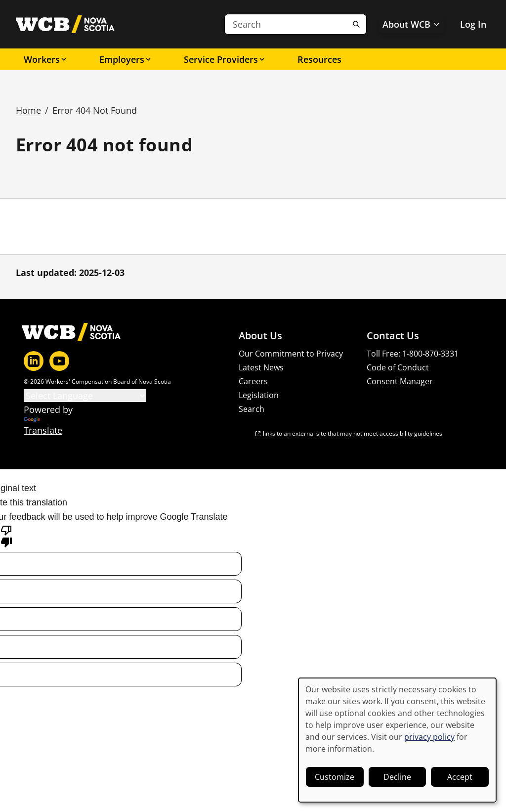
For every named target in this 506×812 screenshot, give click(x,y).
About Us (260, 336)
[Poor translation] (6, 536)
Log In (473, 24)
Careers (253, 381)
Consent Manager (400, 381)
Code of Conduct (398, 367)
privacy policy (429, 737)
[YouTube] (59, 361)
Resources (319, 59)
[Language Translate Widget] (85, 396)
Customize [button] (335, 777)
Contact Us (393, 336)
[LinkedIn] (34, 361)
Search (252, 409)
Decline (397, 777)
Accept (460, 777)
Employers (126, 59)
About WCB (411, 24)
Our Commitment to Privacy (291, 354)
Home (28, 110)
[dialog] (397, 740)
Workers (46, 59)
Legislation (259, 395)
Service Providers (225, 59)
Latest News (261, 367)
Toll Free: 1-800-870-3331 (413, 354)
